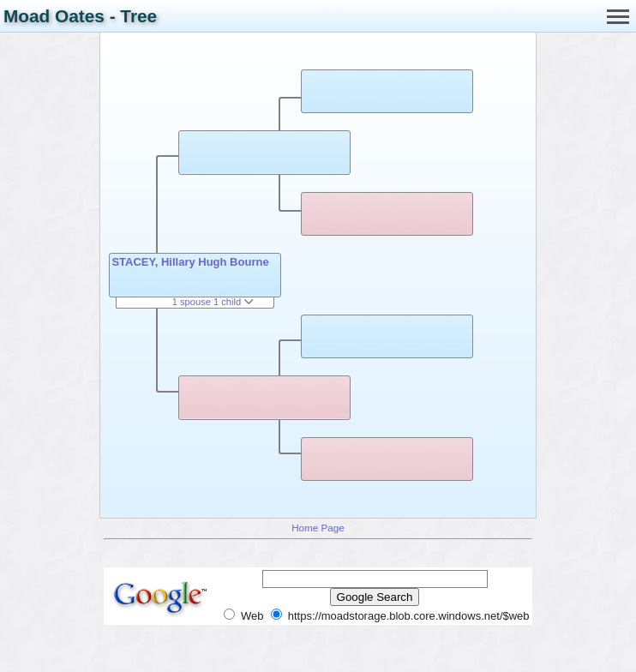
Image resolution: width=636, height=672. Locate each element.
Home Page (318, 528)
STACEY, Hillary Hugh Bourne (190, 262)
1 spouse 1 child (213, 302)
